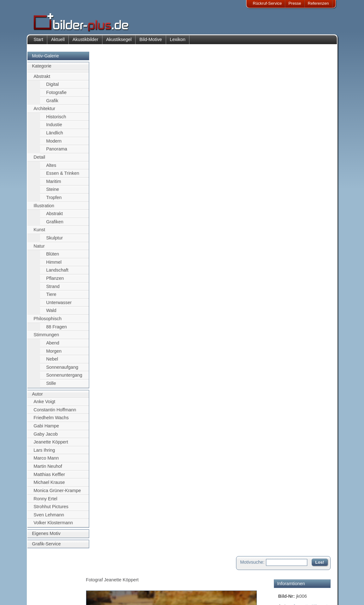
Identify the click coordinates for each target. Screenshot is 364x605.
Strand (53, 287)
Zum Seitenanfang (312, 262)
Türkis (300, 160)
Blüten (53, 255)
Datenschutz (49, 587)
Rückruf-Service (267, 3)
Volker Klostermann (53, 524)
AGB (42, 594)
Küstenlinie (300, 132)
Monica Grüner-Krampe (57, 491)
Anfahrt (142, 579)
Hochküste (307, 139)
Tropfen (54, 198)
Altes (51, 166)
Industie (54, 126)
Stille (51, 384)
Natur (39, 247)
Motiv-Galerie (46, 57)
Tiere (51, 296)
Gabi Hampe (46, 427)
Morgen (54, 352)
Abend (53, 344)
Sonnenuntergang (64, 376)
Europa (321, 132)
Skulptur (55, 239)
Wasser (286, 126)
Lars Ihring (44, 451)
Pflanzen (55, 279)
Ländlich (55, 134)
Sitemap (142, 587)
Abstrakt (42, 77)
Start (38, 40)
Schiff (284, 119)
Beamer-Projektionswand (99, 587)
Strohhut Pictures (51, 508)
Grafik (52, 102)
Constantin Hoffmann (55, 411)
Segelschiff (315, 119)
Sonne (285, 153)
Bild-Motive (150, 40)
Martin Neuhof (48, 467)
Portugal (300, 146)
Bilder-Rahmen (90, 579)
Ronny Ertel (46, 500)
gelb (318, 126)
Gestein (286, 139)
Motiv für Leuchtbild (298, 229)
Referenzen (318, 3)
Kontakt (142, 571)
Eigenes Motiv (46, 534)
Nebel (52, 360)
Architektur (45, 110)
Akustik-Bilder (89, 571)
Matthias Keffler (49, 475)
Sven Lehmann (49, 516)
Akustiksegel (119, 40)
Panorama (57, 150)
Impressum (48, 571)
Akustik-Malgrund (92, 594)
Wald (51, 312)
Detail (40, 158)
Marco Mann (46, 459)
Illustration (44, 207)
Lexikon (178, 40)
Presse (295, 3)
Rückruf (142, 594)
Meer (297, 119)
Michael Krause (49, 484)
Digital (53, 85)
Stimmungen (46, 336)
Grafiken (55, 223)
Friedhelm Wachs (51, 419)
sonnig (300, 153)
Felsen (309, 112)
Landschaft (57, 271)
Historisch (56, 118)
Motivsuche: (252, 58)
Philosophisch (48, 320)
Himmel (54, 263)
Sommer (320, 146)
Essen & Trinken (63, 174)
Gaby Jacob (46, 435)
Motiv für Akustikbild (298, 219)
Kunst (40, 231)
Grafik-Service (46, 545)
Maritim (54, 182)
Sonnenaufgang (62, 368)
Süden (285, 160)
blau (283, 132)
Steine (53, 191)
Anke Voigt (45, 403)
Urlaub (315, 160)
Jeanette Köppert (51, 443)
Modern (54, 142)
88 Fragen (57, 328)
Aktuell (58, 40)
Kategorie (42, 67)
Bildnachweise (51, 579)
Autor (38, 395)
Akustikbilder (85, 40)
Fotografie (57, 93)
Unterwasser (59, 303)
